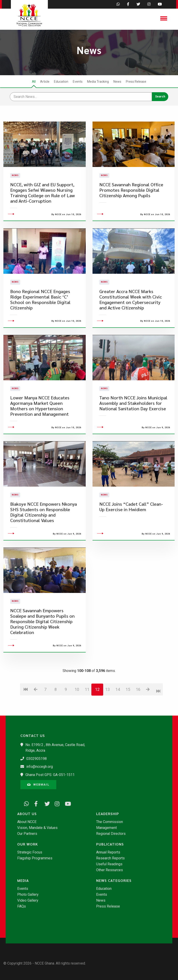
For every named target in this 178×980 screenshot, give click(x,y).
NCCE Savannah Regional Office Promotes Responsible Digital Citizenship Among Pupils (131, 203)
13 (107, 715)
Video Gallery (28, 900)
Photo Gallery (28, 895)
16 (138, 715)
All (34, 82)
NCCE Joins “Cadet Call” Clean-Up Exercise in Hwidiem (131, 532)
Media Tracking (98, 82)
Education (61, 82)
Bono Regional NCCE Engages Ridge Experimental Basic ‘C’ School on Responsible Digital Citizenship (40, 325)
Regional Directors (111, 834)
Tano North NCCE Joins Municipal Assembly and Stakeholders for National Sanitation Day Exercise (133, 428)
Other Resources (110, 870)
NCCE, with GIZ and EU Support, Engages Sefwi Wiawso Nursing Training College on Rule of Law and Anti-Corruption (43, 205)
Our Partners (27, 834)
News (117, 82)
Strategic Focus (30, 852)
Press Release (136, 82)
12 (97, 715)
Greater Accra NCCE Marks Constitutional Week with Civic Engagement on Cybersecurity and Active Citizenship (131, 325)
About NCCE (27, 822)
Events (78, 82)
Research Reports (110, 858)
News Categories (114, 881)
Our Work (28, 844)
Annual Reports (108, 852)
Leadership (108, 814)
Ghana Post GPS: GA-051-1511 (50, 775)
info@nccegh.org (40, 767)
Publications (110, 844)
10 (77, 715)
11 (87, 715)
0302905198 (37, 759)
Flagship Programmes (35, 858)
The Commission (110, 822)
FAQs (22, 906)
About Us (27, 814)
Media (23, 881)
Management (106, 828)
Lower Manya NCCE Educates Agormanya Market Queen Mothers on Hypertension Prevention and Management (40, 431)
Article (45, 82)
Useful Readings (109, 864)
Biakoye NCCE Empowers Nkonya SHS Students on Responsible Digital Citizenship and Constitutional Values (44, 538)
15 (128, 715)
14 (118, 715)
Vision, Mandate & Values (37, 828)
